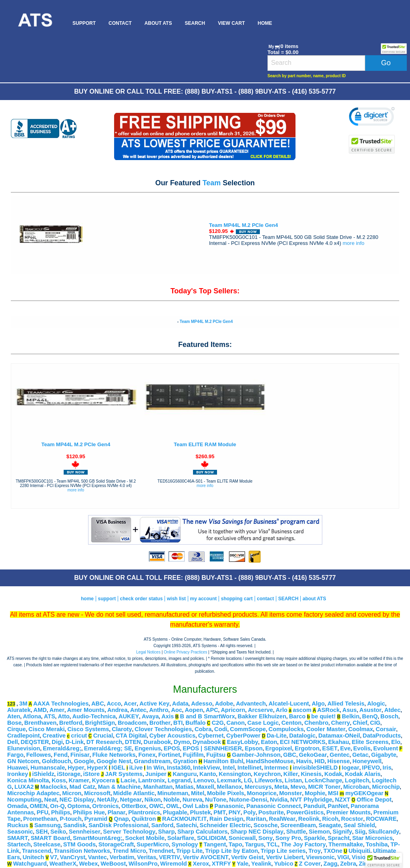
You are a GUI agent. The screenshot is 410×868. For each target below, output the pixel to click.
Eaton (269, 742)
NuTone (216, 800)
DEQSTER (35, 742)
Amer (57, 710)
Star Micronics (373, 838)
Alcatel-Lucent (289, 704)
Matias (185, 787)
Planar (117, 812)
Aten (14, 716)
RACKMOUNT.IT (185, 819)
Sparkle (315, 838)
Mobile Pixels (226, 793)
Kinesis (311, 774)
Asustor (371, 710)
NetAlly (107, 800)
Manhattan (158, 787)
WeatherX (63, 864)
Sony (265, 838)
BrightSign (100, 723)
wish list (176, 599)
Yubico (283, 864)
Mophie (315, 793)
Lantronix (152, 780)
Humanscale (48, 768)
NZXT (342, 800)
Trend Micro (130, 851)
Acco (114, 704)
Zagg (331, 864)
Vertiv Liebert (285, 857)
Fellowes (38, 755)
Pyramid (96, 819)
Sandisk (74, 825)
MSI (333, 793)
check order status (142, 599)
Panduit (314, 806)
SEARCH (195, 23)
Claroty (122, 729)
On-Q (57, 806)
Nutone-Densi (248, 800)
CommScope (248, 729)
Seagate (330, 825)
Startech (19, 844)
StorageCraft (116, 844)
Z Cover (310, 864)
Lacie (128, 780)
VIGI (343, 857)
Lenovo (204, 780)
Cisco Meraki (46, 729)
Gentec (340, 755)
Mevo (298, 787)
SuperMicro (153, 844)
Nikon (153, 800)
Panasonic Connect (273, 806)
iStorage (69, 774)
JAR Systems (124, 774)
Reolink (309, 819)
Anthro (159, 710)
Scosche (265, 825)
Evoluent (386, 748)
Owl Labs (196, 806)
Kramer (79, 780)
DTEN (133, 742)
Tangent (215, 844)
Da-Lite (277, 736)
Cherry (341, 723)
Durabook (157, 742)
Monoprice (262, 793)
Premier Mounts (349, 812)
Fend (61, 755)
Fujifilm (193, 755)
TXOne (333, 851)
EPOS (172, 748)
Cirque (16, 729)
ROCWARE (381, 819)
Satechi (187, 825)
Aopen (194, 710)
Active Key (154, 704)
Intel (229, 768)
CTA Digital (131, 736)
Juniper (156, 774)
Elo (396, 742)
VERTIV (170, 857)
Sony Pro (288, 838)
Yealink (261, 864)
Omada (17, 806)
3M (23, 704)
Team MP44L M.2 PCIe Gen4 (243, 225)
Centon (291, 723)
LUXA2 (24, 787)
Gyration (185, 761)
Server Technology (129, 832)
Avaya (150, 716)
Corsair (386, 729)
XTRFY (221, 864)
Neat (50, 800)
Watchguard (30, 864)
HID (320, 761)
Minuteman (173, 793)
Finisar (80, 755)
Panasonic (229, 806)
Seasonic (20, 832)
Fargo (15, 755)
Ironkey (18, 774)
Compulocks (286, 729)
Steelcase (47, 844)
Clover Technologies (163, 729)
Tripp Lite (189, 851)
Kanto (208, 774)
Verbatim (122, 857)
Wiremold (174, 864)
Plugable (175, 812)
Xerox (201, 864)
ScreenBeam (298, 825)
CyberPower (243, 736)
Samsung (48, 825)
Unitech (33, 857)
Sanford (162, 825)
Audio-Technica (94, 716)
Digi (57, 742)
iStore (92, 774)
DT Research (105, 742)
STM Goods (79, 844)
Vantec (97, 857)
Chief (360, 723)
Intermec (276, 768)
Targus (255, 844)
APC (212, 710)
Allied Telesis (346, 704)
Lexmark (229, 780)
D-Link (74, 742)
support (107, 599)
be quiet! (323, 716)
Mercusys (258, 787)
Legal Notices (148, 652)
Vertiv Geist (247, 857)
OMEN (38, 806)
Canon (236, 723)
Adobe (224, 704)
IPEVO (371, 768)
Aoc (177, 710)
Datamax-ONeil (339, 736)
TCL (272, 844)
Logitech (357, 780)
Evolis (362, 748)
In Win (155, 768)
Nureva (193, 800)
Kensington (235, 774)
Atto (63, 716)
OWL (173, 806)
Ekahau (339, 742)
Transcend (37, 851)
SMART (18, 838)
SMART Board (51, 838)
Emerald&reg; (62, 748)
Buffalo (195, 723)
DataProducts (382, 736)
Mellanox (230, 787)
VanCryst (73, 857)
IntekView (206, 768)
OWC (156, 806)
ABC (98, 704)
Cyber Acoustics (172, 736)
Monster (290, 793)
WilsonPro (143, 864)
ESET (330, 748)
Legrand (179, 780)
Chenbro (316, 723)
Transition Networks (82, 851)
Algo (318, 704)
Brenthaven (41, 723)
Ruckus (18, 825)
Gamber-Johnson (256, 755)
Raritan (256, 819)
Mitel (198, 793)
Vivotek (391, 857)
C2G (218, 723)
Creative (54, 736)
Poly (250, 812)
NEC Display (77, 800)
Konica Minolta (28, 780)
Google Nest (114, 761)
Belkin (351, 716)
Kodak (333, 774)
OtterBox (134, 806)
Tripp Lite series (283, 851)
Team (212, 183)
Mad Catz (82, 787)
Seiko (58, 832)
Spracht (339, 838)
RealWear (282, 819)
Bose (14, 723)
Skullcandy (384, 832)
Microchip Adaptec (33, 793)
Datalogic (302, 736)
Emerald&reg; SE (108, 748)
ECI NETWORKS (303, 742)
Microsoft (97, 793)
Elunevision (24, 748)
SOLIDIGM (211, 838)
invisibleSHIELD (315, 768)
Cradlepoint (23, 736)
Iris (387, 768)
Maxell (205, 787)
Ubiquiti (359, 851)
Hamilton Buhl (223, 761)
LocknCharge (324, 780)
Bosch (389, 716)
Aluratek (19, 710)
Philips (60, 812)
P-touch (71, 819)
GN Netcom (23, 761)
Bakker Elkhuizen (262, 716)
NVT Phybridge (311, 800)
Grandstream (152, 761)
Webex (89, 864)
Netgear (131, 800)
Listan (293, 780)
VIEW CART (231, 23)
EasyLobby (243, 742)
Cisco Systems (88, 729)
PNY (235, 812)
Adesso (202, 704)
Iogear (350, 768)
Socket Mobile (145, 838)
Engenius (148, 748)
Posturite (271, 812)
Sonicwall (242, 838)
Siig (360, 832)
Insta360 (179, 768)
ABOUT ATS (158, 23)
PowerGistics (305, 812)
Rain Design (226, 819)
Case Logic (263, 723)
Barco (297, 716)
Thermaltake (346, 844)
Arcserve (260, 710)
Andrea (118, 710)
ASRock (328, 710)
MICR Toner (325, 787)
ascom (302, 710)
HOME (265, 23)
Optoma (78, 806)
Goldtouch (56, 761)
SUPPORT (84, 23)
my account (204, 599)
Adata (180, 704)
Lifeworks (268, 780)
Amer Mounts (86, 710)
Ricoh (330, 819)
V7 (54, 857)
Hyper (76, 768)
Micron (72, 793)
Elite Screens (370, 742)
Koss (59, 780)
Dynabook (207, 742)
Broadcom (132, 723)
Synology (185, 844)
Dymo (182, 742)
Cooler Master (326, 729)
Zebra (348, 864)
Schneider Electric (225, 825)
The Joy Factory (303, 844)
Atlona (32, 716)
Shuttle (296, 832)
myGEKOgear (364, 793)
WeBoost (113, 864)
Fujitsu (216, 755)
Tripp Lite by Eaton (232, 851)
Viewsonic (320, 857)
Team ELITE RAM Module (205, 444)
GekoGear (313, 755)
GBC (290, 755)
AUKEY (129, 716)
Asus (350, 710)
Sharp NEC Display (257, 832)
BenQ (370, 716)
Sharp (167, 832)
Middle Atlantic (134, 793)
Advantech (251, 704)
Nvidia (279, 800)
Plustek (200, 812)
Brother (160, 723)
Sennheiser (85, 832)
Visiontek (365, 857)
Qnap (121, 819)
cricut (79, 736)
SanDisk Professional (119, 825)
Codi (221, 729)
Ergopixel (279, 748)
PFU (42, 812)
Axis (168, 716)
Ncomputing (24, 800)
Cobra (203, 729)
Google (84, 761)
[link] (372, 118)
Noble (172, 800)
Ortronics (105, 806)
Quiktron (144, 819)
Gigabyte (384, 755)
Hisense (338, 761)
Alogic (376, 704)
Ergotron (307, 748)
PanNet (338, 806)
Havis (304, 761)
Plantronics (144, 812)
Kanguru (185, 774)
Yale (242, 864)
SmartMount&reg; (98, 838)
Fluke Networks (114, 755)
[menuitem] (35, 23)
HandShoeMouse (270, 761)
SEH (42, 832)
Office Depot (374, 800)
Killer (291, 774)
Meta (281, 787)
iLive (136, 768)
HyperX (97, 768)
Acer (130, 704)
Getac (361, 755)
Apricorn (233, 710)
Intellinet (249, 768)
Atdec (393, 710)
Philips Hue (89, 812)
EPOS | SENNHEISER (212, 748)
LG (248, 780)
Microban (356, 787)
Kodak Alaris (363, 774)
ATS (50, 716)
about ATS (315, 599)
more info (354, 243)
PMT (220, 812)
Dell (13, 742)
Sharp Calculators (202, 832)
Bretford (71, 723)
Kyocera (103, 780)
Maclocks (54, 787)
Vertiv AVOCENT (206, 857)
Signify (343, 832)
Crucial (103, 736)
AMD (40, 710)
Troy (315, 851)
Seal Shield (360, 825)
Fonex (147, 755)
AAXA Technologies (61, 704)
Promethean (40, 819)
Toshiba (377, 844)
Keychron (267, 774)
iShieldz (43, 774)
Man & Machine (120, 787)
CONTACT (120, 23)
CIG (375, 723)
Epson (254, 748)
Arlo (282, 710)
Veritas (147, 857)
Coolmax (361, 729)
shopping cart (237, 599)
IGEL (119, 768)
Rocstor (352, 819)
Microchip (386, 787)
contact (266, 599)
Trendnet (161, 851)
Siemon (319, 832)
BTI (178, 723)
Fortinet (169, 755)
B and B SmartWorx (208, 716)
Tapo (235, 844)
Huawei (17, 768)
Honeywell (367, 761)
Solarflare (181, 838)
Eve (346, 748)
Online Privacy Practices (185, 652)
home (87, 599)
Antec (138, 710)
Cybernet (211, 736)
